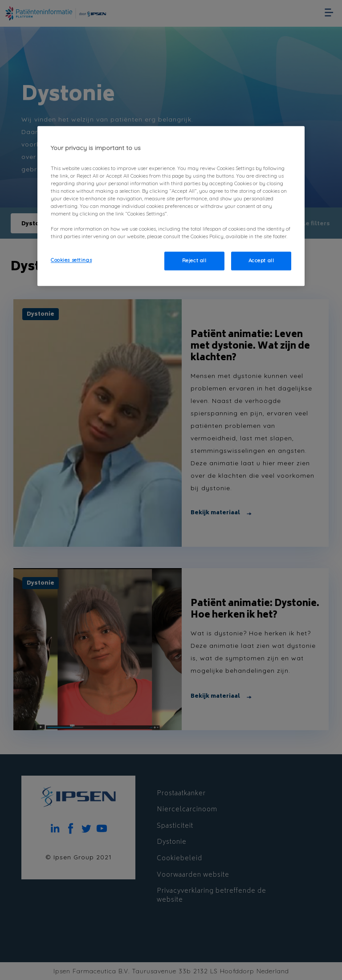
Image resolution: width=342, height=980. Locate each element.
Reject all (194, 261)
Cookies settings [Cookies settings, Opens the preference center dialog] (71, 260)
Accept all (261, 261)
